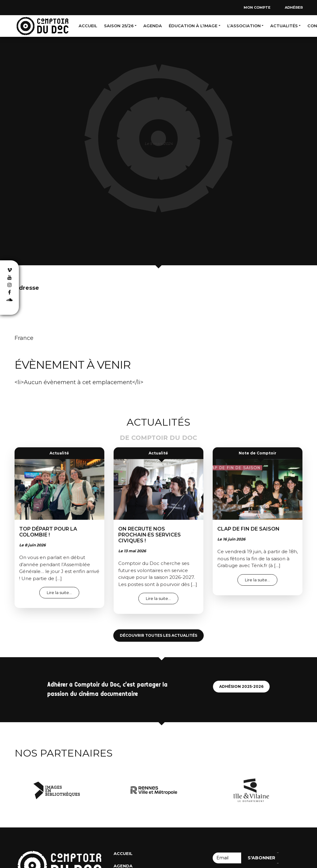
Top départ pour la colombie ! (48, 532)
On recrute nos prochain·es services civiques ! (150, 535)
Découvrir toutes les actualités (158, 635)
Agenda (153, 26)
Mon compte (257, 7)
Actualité (59, 453)
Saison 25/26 (119, 26)
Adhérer (294, 7)
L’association (244, 26)
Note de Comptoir (258, 453)
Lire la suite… (63, 592)
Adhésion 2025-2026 (241, 686)
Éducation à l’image (193, 26)
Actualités (284, 26)
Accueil (88, 26)
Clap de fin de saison (248, 529)
